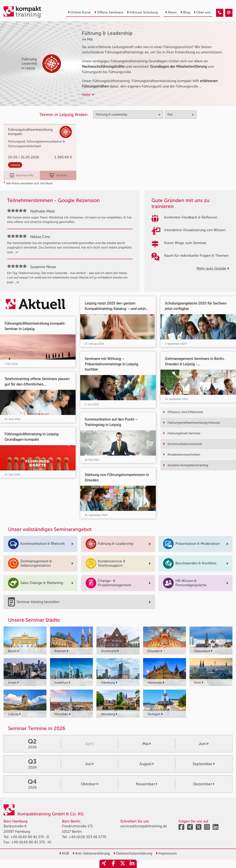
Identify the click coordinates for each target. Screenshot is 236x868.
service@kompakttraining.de (144, 826)
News (171, 12)
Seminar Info (22, 175)
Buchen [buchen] (58, 175)
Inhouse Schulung (143, 12)
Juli (89, 764)
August (147, 764)
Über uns (202, 12)
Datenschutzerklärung (133, 853)
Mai (147, 744)
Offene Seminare (109, 12)
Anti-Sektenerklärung (91, 853)
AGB (64, 853)
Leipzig (15, 165)
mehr (88, 95)
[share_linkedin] (132, 864)
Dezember (204, 784)
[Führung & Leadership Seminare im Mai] (220, 13)
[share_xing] (104, 864)
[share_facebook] (113, 864)
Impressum (166, 853)
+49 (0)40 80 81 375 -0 (30, 837)
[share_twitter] (123, 864)
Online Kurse (79, 12)
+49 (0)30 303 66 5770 (87, 837)
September (204, 764)
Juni (204, 744)
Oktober (89, 784)
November (147, 784)
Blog (185, 12)
